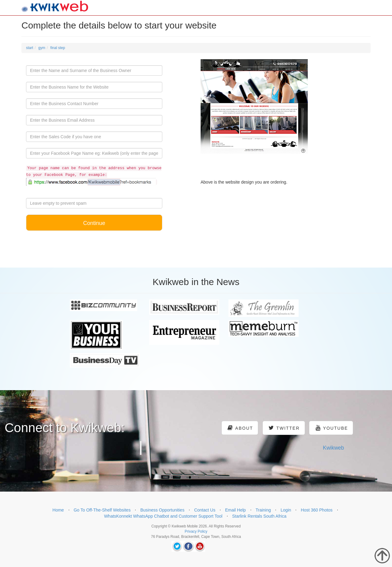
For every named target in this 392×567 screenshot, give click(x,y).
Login (286, 510)
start (30, 48)
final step (58, 48)
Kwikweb (333, 448)
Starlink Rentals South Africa (259, 516)
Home (58, 510)
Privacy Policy (196, 531)
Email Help (236, 510)
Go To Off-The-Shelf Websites (102, 510)
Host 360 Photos (317, 510)
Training (263, 510)
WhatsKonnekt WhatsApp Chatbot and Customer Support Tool (163, 516)
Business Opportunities (162, 510)
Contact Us (205, 510)
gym (42, 48)
